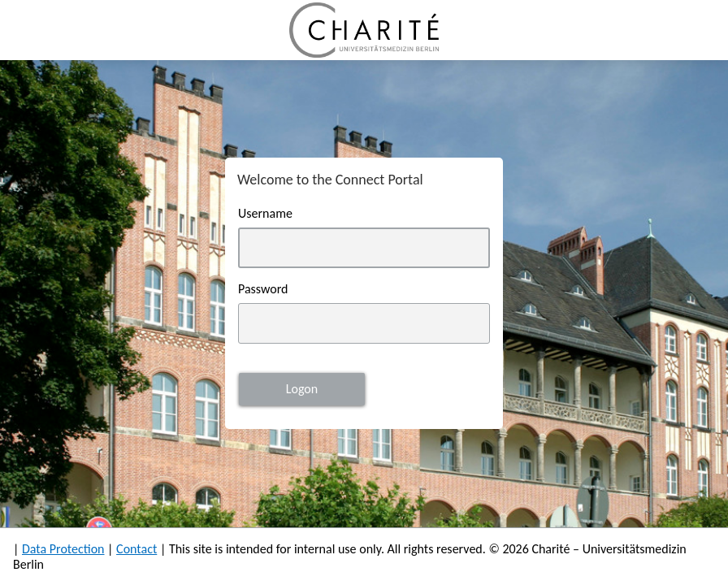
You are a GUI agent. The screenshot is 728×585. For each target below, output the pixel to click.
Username (265, 213)
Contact (136, 549)
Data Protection (63, 549)
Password (263, 289)
